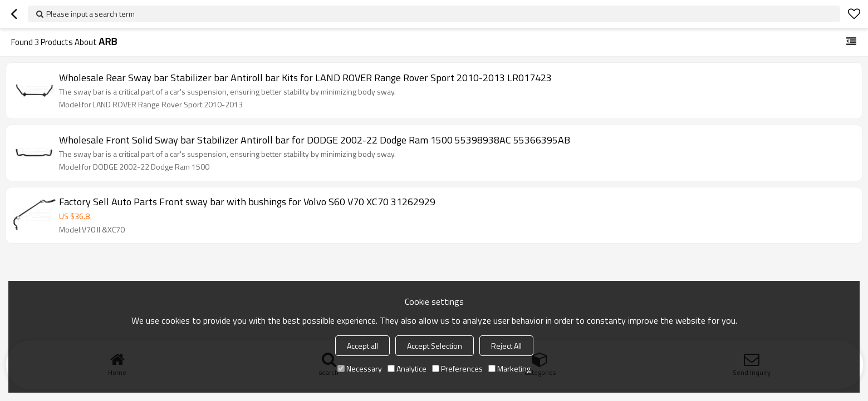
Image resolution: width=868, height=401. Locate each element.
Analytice (407, 368)
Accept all (362, 346)
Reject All (506, 346)
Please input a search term (90, 14)
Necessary (360, 368)
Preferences (457, 368)
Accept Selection (435, 346)
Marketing (509, 368)
